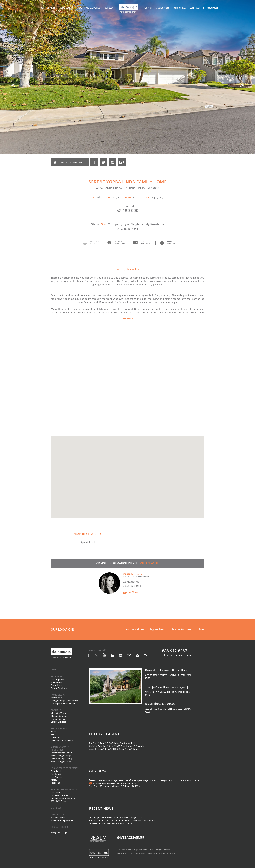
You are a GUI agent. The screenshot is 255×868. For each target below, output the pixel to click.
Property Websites (59, 795)
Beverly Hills (57, 771)
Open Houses (57, 685)
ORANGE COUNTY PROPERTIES (60, 748)
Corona (136, 749)
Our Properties (58, 679)
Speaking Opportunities (62, 740)
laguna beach (158, 629)
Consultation (56, 737)
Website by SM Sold (167, 853)
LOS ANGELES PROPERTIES (65, 768)
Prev (13, 85)
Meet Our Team (58, 713)
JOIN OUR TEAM (180, 8)
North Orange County (61, 762)
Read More (127, 319)
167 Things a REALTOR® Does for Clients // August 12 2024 (117, 818)
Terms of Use (152, 853)
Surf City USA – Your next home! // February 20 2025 (114, 786)
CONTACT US (57, 814)
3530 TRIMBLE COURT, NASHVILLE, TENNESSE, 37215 (169, 674)
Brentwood (56, 774)
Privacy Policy (140, 853)
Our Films (55, 792)
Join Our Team (58, 817)
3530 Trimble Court (116, 743)
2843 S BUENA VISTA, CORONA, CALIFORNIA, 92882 (169, 691)
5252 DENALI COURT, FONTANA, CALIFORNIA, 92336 (169, 708)
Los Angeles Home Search (63, 704)
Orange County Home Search (64, 701)
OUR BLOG (109, 8)
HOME (54, 670)
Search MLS (57, 698)
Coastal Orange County (62, 753)
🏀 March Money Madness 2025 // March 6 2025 (112, 783)
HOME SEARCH (66, 8)
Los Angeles (56, 777)
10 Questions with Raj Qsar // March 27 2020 (110, 823)
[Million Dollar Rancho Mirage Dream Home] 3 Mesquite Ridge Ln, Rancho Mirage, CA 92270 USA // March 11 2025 (144, 780)
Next (242, 85)
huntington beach (183, 629)
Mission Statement (59, 716)
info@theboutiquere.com (176, 655)
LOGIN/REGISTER (197, 8)
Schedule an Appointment (63, 820)
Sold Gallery (56, 682)
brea (202, 629)
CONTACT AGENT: (149, 563)
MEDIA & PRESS (163, 8)
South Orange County (61, 756)
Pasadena (55, 783)
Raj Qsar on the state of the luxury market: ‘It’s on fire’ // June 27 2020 (123, 820)
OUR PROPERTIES (48, 8)
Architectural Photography (63, 798)
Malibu (54, 780)
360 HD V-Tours (58, 801)
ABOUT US (148, 8)
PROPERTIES (57, 676)
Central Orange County (61, 759)
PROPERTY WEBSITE (94, 243)
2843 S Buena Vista (121, 749)
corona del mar (135, 629)
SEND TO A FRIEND (146, 243)
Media (54, 734)
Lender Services (58, 722)
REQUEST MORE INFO (120, 243)
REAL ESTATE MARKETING (89, 8)
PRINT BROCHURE (172, 243)
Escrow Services (59, 719)
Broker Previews (59, 688)
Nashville (132, 743)
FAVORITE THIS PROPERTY (71, 162)
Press (53, 731)
